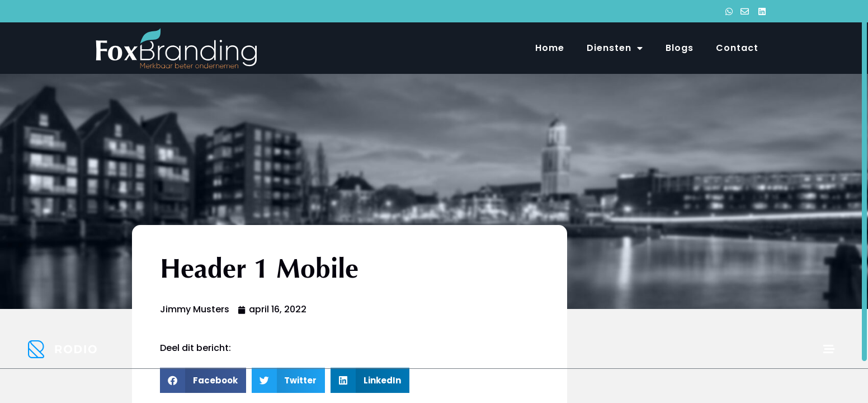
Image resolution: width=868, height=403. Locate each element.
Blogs (680, 48)
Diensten (615, 48)
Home (550, 48)
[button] (203, 380)
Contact (737, 48)
